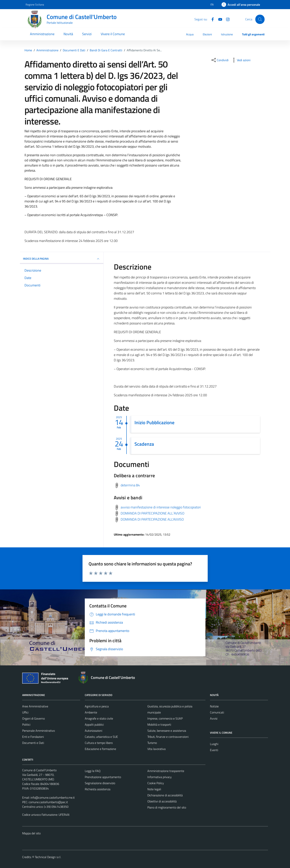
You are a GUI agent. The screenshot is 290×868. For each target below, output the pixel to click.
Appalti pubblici (94, 725)
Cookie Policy (156, 783)
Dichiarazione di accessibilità (165, 795)
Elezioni (207, 34)
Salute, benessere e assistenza (167, 731)
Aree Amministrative (35, 706)
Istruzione (227, 34)
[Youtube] (219, 19)
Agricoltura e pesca (97, 706)
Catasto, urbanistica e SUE (101, 737)
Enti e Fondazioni (33, 737)
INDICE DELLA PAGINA (62, 259)
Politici (26, 725)
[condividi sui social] (220, 60)
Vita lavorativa (156, 749)
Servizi (87, 34)
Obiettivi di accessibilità (162, 801)
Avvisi (214, 718)
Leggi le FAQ (93, 771)
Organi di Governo (33, 718)
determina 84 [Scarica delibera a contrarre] (130, 485)
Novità (68, 34)
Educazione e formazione (100, 749)
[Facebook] (211, 19)
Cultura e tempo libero (99, 743)
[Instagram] (226, 19)
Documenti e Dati (33, 743)
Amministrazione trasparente (166, 771)
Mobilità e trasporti (159, 725)
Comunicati (217, 712)
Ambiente (91, 712)
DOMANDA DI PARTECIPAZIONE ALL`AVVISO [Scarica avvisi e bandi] (152, 513)
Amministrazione (42, 34)
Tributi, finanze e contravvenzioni (168, 737)
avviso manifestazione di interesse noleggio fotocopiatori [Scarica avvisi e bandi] (161, 507)
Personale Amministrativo (39, 731)
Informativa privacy (160, 777)
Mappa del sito (31, 833)
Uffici (25, 712)
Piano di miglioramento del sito (167, 807)
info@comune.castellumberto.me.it (53, 797)
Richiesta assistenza (98, 789)
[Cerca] (260, 19)
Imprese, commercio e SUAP (165, 718)
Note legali (154, 789)
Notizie (214, 706)
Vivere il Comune (113, 34)
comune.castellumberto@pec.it (48, 802)
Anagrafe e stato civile (99, 718)
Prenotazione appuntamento (103, 777)
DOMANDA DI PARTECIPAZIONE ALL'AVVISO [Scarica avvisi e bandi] (152, 519)
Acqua (190, 34)
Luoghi (214, 744)
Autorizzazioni (94, 731)
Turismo (152, 743)
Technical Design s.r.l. (48, 857)
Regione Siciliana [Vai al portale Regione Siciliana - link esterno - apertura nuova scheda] (35, 4)
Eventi (214, 750)
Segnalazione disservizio (100, 783)
